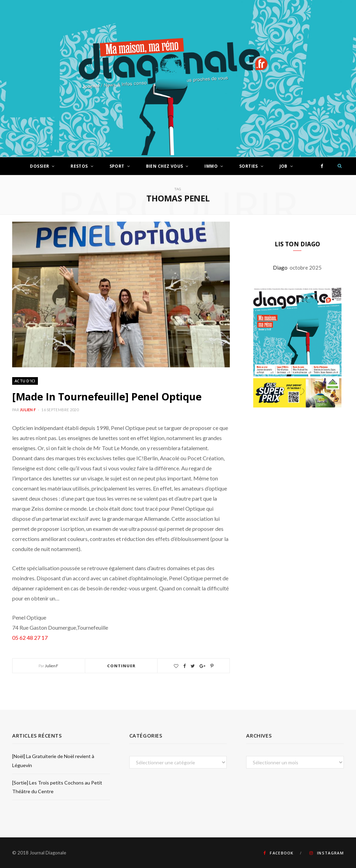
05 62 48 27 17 (30, 638)
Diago (281, 268)
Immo (211, 166)
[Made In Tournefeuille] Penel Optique (107, 396)
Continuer (122, 666)
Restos (79, 166)
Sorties (249, 166)
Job (284, 166)
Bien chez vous (165, 166)
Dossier (39, 166)
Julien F (28, 410)
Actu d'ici (25, 381)
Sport (117, 166)
